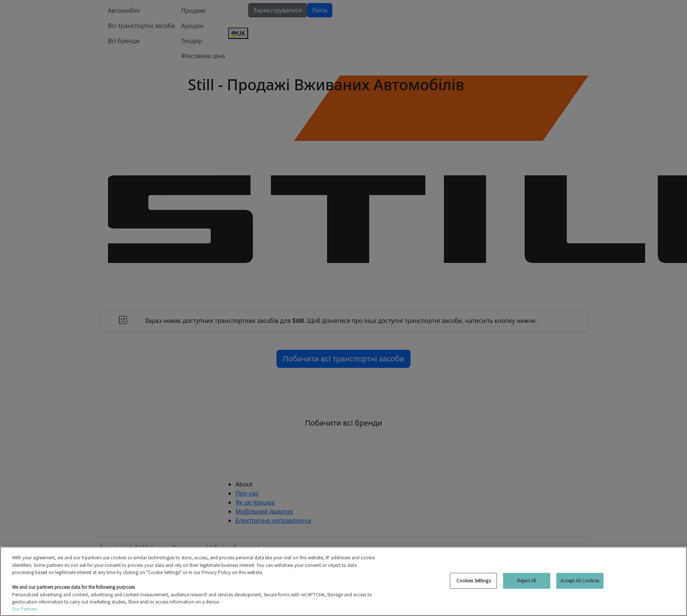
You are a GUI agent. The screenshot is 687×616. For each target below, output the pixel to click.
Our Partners (25, 609)
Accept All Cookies (580, 581)
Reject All (526, 581)
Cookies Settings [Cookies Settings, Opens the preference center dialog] (473, 581)
